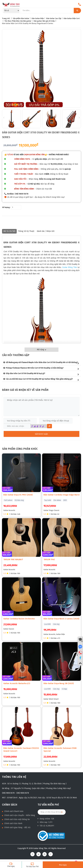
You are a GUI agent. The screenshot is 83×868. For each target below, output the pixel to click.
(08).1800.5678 (8, 793)
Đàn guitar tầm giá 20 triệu (44, 21)
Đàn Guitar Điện (38, 18)
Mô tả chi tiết (9, 231)
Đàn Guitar (25, 18)
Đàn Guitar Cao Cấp (54, 18)
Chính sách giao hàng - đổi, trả (16, 827)
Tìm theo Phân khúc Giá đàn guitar (18, 21)
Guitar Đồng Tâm (70, 267)
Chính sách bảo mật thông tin (16, 819)
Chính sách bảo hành (12, 823)
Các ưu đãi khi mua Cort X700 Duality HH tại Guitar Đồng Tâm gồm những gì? (39, 379)
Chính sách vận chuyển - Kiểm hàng (19, 815)
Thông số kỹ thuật (26, 231)
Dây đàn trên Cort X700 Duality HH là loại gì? (25, 373)
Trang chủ (6, 18)
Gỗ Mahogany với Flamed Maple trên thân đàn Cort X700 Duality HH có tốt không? (42, 362)
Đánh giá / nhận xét (46, 231)
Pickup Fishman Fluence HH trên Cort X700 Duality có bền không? (35, 368)
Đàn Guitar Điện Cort (72, 18)
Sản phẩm (17, 18)
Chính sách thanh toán (13, 811)
